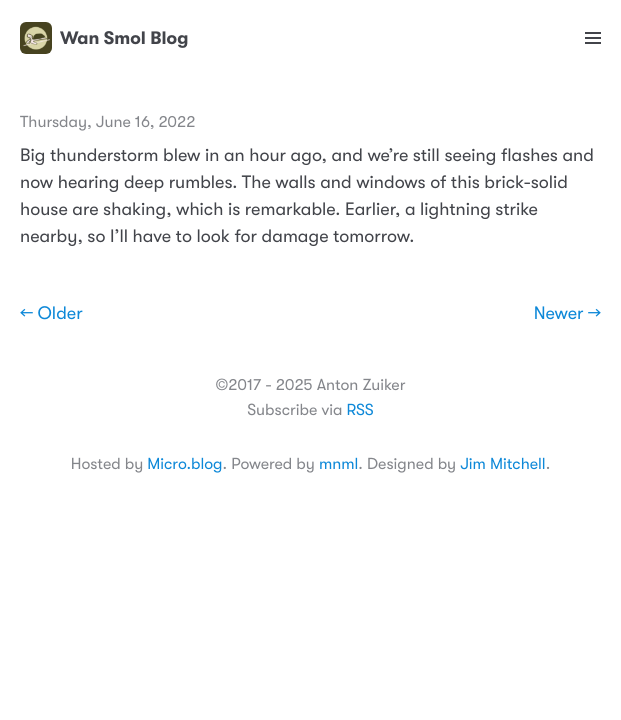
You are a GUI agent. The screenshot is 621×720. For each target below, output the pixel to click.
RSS (359, 410)
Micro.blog (184, 464)
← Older (51, 314)
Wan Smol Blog (104, 38)
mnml (338, 464)
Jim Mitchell (502, 464)
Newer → (567, 314)
